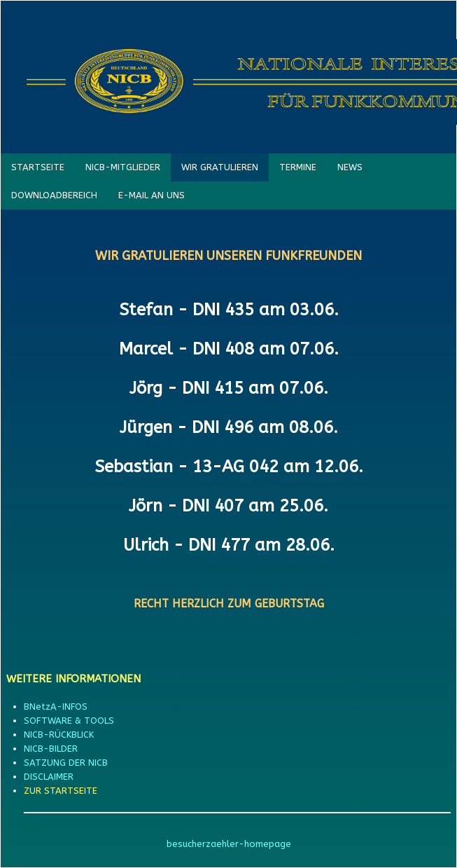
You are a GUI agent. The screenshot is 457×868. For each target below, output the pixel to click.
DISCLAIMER (49, 777)
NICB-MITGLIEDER (123, 167)
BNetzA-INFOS (56, 707)
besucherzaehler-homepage (229, 844)
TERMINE (298, 167)
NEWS (350, 167)
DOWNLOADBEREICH (54, 195)
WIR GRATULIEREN (220, 167)
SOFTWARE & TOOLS (69, 721)
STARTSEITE (38, 167)
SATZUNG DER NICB (66, 763)
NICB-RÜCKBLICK (59, 735)
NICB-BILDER (51, 749)
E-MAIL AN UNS (152, 195)
